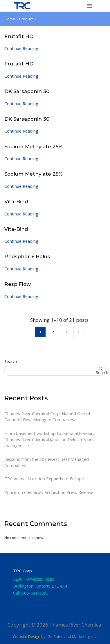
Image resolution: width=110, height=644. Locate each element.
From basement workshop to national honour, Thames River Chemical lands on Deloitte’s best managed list (50, 439)
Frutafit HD (19, 36)
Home (10, 19)
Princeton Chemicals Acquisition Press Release (49, 492)
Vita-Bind (16, 201)
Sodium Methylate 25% (34, 147)
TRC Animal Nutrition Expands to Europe (44, 479)
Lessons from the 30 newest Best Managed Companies (47, 462)
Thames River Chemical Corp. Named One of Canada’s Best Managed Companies (47, 416)
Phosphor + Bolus (27, 256)
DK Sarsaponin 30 (27, 91)
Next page (79, 332)
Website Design (27, 636)
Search (11, 361)
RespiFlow (18, 284)
